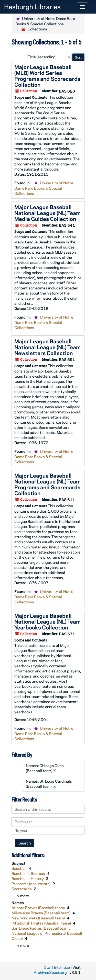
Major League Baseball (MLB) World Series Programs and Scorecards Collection (47, 76)
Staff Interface (57, 967)
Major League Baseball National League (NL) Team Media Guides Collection (47, 213)
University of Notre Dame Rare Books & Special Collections (45, 21)
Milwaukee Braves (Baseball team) (41, 913)
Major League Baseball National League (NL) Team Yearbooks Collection (47, 621)
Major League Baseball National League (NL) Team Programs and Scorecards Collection (47, 484)
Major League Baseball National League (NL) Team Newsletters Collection (47, 347)
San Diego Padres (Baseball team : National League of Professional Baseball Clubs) (47, 933)
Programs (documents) (31, 884)
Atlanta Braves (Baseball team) (39, 908)
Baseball (19, 868)
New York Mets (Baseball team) (39, 918)
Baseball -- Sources (29, 873)
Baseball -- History (28, 878)
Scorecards (22, 889)
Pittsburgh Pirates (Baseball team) (42, 923)
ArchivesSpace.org (50, 972)
